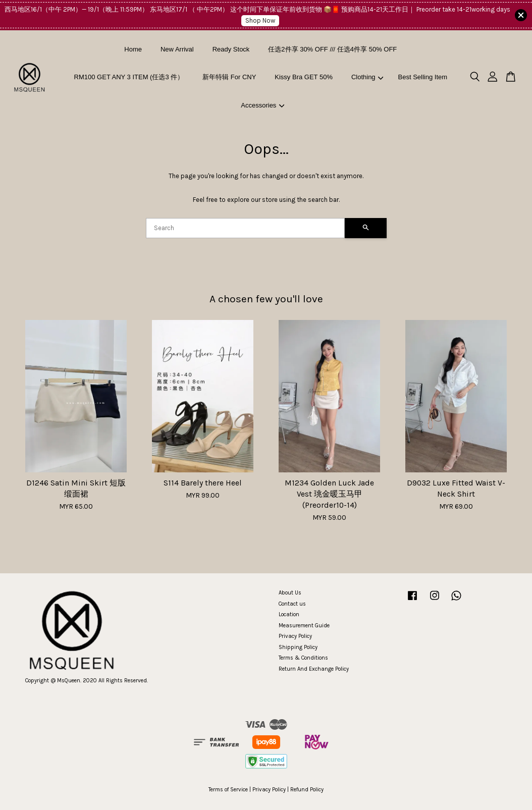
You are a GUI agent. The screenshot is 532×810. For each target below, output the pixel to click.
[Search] (245, 228)
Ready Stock (231, 49)
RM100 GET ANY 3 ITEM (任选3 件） (129, 77)
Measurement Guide (304, 626)
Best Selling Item (423, 77)
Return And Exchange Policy (314, 669)
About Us (290, 593)
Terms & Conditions (303, 658)
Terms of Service (228, 790)
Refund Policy (307, 790)
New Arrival (177, 49)
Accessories (262, 105)
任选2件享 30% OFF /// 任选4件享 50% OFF (332, 49)
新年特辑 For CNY (229, 77)
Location (289, 614)
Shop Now (260, 20)
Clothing (367, 77)
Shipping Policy (298, 647)
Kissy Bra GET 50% (304, 77)
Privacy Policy (295, 636)
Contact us (292, 604)
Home (133, 49)
